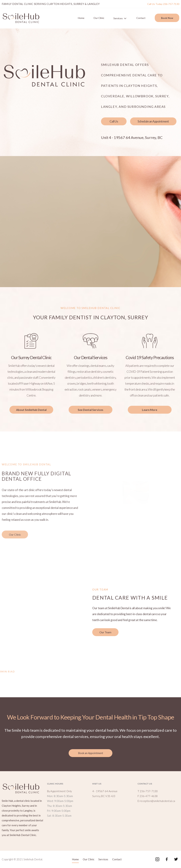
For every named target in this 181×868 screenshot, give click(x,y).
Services (121, 18)
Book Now (167, 18)
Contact (141, 18)
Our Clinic (99, 18)
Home (81, 18)
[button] (114, 121)
